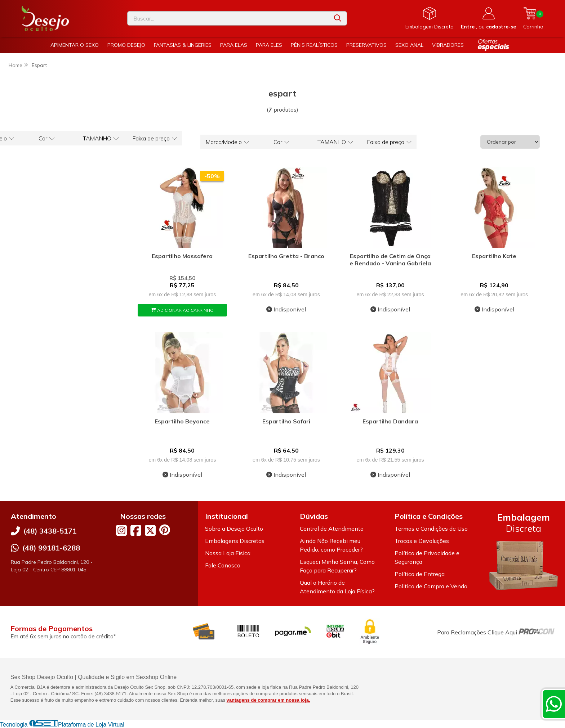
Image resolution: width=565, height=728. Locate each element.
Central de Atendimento (332, 529)
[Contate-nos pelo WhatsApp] (554, 704)
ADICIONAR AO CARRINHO (182, 310)
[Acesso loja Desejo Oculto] (488, 18)
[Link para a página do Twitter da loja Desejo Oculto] (150, 530)
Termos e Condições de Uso (431, 529)
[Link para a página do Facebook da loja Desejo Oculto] (136, 530)
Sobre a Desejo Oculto (234, 529)
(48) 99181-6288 (51, 548)
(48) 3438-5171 (50, 531)
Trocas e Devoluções (422, 541)
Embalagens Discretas (235, 541)
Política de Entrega (420, 574)
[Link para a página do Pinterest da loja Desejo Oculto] (165, 530)
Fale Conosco (223, 565)
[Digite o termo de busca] (228, 18)
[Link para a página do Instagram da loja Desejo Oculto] (121, 530)
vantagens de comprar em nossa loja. (268, 700)
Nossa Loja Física (228, 553)
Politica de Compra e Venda (431, 586)
